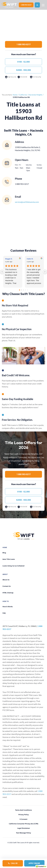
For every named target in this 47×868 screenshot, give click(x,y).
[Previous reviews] (2, 272)
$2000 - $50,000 (23, 70)
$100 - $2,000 (23, 62)
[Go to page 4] (28, 290)
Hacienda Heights (35, 95)
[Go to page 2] (24, 290)
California (23, 95)
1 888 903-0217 (26, 5)
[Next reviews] (45, 272)
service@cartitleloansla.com (27, 202)
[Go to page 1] (21, 290)
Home (15, 95)
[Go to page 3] (26, 290)
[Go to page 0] (20, 290)
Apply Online (34, 863)
